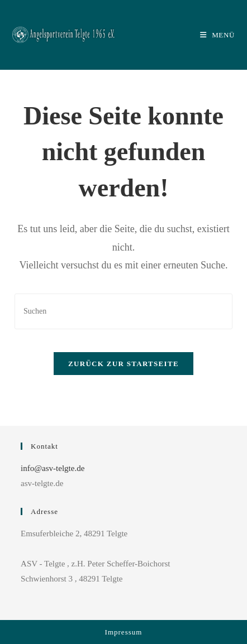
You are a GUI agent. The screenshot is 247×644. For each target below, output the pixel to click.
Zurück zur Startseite (123, 364)
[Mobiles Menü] (217, 35)
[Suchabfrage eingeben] (123, 311)
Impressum (124, 632)
